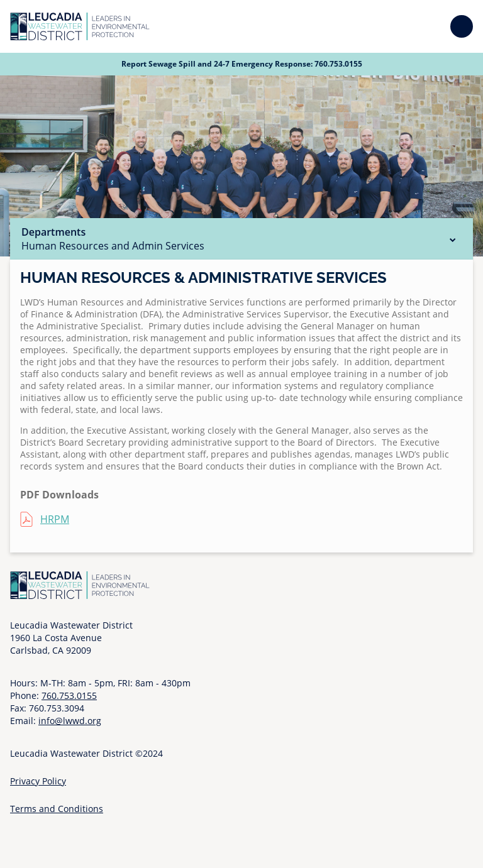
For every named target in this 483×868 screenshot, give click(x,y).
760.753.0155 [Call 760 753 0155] (338, 64)
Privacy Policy (38, 781)
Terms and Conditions (57, 809)
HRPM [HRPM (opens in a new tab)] (55, 519)
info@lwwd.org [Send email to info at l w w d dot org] (70, 721)
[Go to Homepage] (80, 26)
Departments (241, 239)
